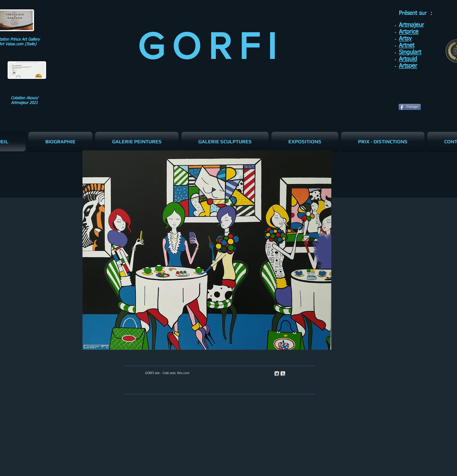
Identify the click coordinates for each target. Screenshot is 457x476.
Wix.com (183, 373)
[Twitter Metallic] (277, 374)
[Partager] (410, 107)
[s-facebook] (283, 374)
